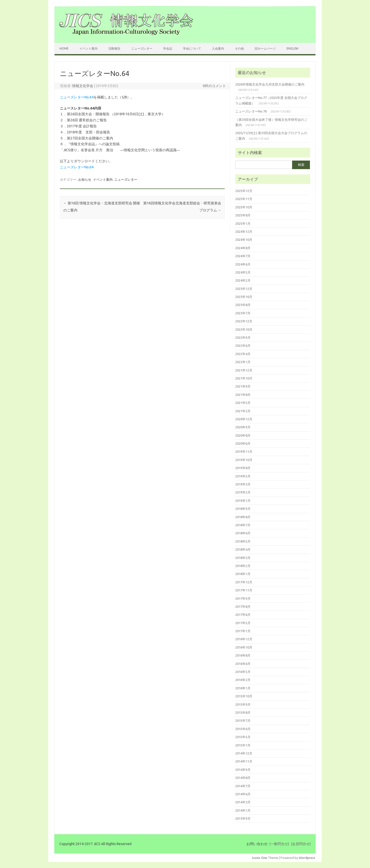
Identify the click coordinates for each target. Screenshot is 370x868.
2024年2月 (243, 280)
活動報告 (114, 48)
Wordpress (307, 858)
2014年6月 (243, 794)
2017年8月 (243, 607)
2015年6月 (243, 729)
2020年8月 (243, 435)
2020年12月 (244, 419)
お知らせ (85, 179)
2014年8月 (243, 778)
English (292, 48)
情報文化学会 (83, 86)
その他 (239, 48)
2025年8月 (243, 215)
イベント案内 (88, 48)
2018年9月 (243, 509)
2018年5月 (243, 541)
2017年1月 (243, 631)
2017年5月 (243, 623)
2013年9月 (243, 818)
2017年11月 (244, 590)
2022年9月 (243, 337)
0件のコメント (214, 86)
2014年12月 (244, 753)
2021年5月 (243, 403)
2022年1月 (243, 362)
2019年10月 (244, 460)
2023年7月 (243, 313)
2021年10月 (244, 378)
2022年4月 (243, 354)
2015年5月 (243, 737)
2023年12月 (244, 289)
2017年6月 (243, 615)
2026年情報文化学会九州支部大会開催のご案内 (270, 84)
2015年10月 (244, 696)
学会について (192, 48)
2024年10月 (244, 240)
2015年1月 (243, 745)
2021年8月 (243, 395)
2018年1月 (243, 574)
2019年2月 (243, 492)
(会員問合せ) (301, 844)
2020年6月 (243, 443)
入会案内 (218, 48)
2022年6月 (243, 346)
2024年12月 (244, 232)
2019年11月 (244, 451)
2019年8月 (243, 468)
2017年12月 (244, 582)
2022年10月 (244, 329)
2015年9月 (243, 704)
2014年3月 (243, 802)
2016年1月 (243, 688)
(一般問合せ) (279, 844)
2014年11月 (244, 761)
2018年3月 (243, 558)
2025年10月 (244, 207)
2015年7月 (243, 721)
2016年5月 (243, 672)
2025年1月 (243, 223)
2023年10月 (244, 297)
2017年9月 (243, 598)
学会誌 (168, 48)
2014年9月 (243, 770)
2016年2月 (243, 680)
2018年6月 (243, 533)
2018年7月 (243, 525)
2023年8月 (243, 305)
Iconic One (260, 858)
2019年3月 (243, 484)
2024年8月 (243, 248)
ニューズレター (142, 48)
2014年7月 (243, 786)
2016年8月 (243, 655)
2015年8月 (243, 712)
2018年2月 (243, 566)
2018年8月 (243, 517)
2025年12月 (244, 191)
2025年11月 (244, 199)
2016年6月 (243, 664)
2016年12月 (244, 639)
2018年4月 (243, 549)
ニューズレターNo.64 (77, 97)
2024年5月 (243, 272)
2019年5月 (243, 476)
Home (64, 48)
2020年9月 (243, 427)
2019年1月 (243, 501)
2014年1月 (243, 810)
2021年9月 (243, 386)
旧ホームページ (265, 48)
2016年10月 (244, 647)
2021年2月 (243, 411)
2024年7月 (243, 256)
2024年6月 (243, 264)
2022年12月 (244, 321)
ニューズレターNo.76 (251, 111)
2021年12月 (244, 370)
